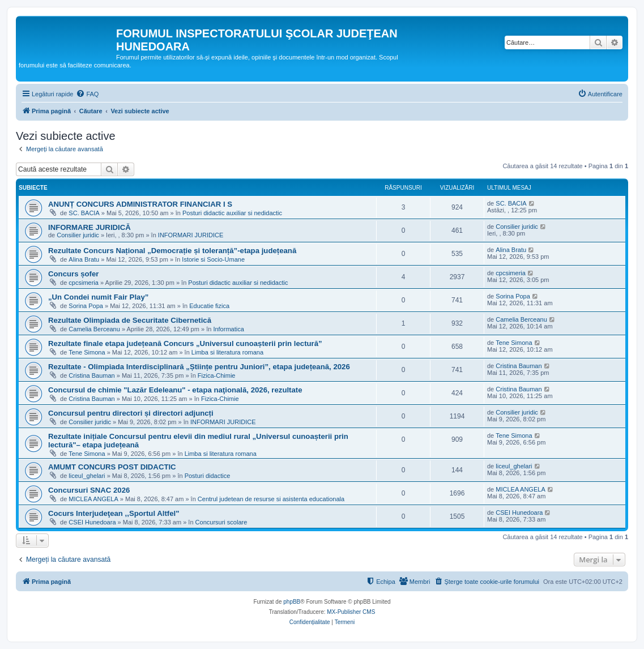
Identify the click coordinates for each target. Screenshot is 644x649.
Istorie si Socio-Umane (213, 259)
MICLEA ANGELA (93, 499)
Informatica (228, 329)
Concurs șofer (73, 274)
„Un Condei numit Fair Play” (98, 297)
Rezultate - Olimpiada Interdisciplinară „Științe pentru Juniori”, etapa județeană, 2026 (199, 367)
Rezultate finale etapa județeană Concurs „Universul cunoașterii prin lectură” (185, 343)
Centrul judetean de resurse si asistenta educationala (271, 499)
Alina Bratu (84, 259)
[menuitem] (87, 94)
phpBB (292, 602)
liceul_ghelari (87, 476)
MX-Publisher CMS (351, 612)
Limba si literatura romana (227, 352)
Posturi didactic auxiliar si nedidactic (232, 213)
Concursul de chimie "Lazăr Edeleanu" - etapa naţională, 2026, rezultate (175, 390)
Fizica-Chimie (217, 375)
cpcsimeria (84, 283)
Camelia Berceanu (94, 329)
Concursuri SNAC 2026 (89, 490)
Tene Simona (87, 352)
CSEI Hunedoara (92, 522)
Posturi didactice (208, 476)
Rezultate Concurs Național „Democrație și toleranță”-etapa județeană (172, 251)
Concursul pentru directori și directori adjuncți (131, 413)
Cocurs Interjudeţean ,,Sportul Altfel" (114, 513)
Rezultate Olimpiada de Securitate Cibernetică (130, 320)
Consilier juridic (78, 235)
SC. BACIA (84, 213)
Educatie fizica (209, 306)
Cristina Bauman (91, 375)
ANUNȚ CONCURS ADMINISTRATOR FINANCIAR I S (140, 204)
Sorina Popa (86, 306)
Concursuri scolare (221, 522)
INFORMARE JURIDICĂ (89, 227)
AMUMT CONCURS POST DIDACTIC (112, 467)
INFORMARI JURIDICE (191, 235)
